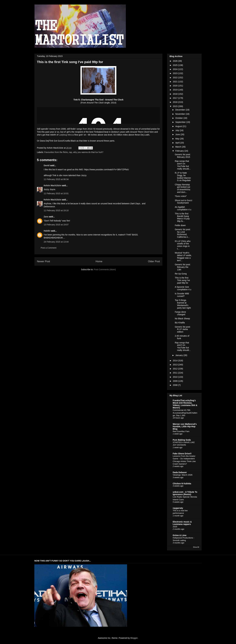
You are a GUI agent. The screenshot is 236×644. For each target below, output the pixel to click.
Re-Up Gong (181, 274)
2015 (175, 106)
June (178, 134)
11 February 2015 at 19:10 (56, 210)
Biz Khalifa (180, 323)
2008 (175, 385)
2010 (175, 377)
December (180, 110)
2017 (175, 98)
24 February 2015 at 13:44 (56, 242)
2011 (175, 373)
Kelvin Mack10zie (52, 185)
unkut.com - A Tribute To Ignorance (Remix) (185, 493)
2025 (175, 65)
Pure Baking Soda (182, 440)
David (47, 165)
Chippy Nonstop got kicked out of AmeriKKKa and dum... (183, 188)
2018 (175, 94)
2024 (175, 69)
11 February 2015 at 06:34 (56, 179)
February (180, 151)
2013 (175, 365)
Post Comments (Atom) (105, 269)
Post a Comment (49, 248)
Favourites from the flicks (56, 152)
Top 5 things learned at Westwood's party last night (183, 304)
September (181, 122)
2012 (175, 369)
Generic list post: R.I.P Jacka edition (183, 329)
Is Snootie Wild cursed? (182, 295)
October (179, 118)
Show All (196, 547)
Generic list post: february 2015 (183, 156)
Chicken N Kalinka (182, 484)
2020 (175, 86)
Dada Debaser (180, 472)
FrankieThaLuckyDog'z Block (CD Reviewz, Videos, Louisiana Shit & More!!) (185, 404)
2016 (175, 102)
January (179, 355)
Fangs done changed (180, 313)
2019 (175, 90)
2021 (175, 82)
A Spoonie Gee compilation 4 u (183, 288)
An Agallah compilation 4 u (183, 208)
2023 (175, 73)
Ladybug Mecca (66, 135)
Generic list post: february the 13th (183, 267)
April (178, 143)
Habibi (47, 231)
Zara (46, 217)
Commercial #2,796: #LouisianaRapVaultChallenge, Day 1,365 (185, 413)
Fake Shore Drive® (182, 454)
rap (70, 152)
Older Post (154, 261)
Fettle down (180, 225)
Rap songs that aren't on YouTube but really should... (183, 165)
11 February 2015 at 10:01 (56, 193)
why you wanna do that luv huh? (88, 152)
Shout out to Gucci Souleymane (183, 202)
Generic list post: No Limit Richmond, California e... (183, 233)
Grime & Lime (180, 535)
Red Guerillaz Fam (181, 431)
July (177, 130)
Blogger (134, 638)
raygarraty (178, 508)
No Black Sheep (182, 319)
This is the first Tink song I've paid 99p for (182, 280)
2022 (175, 78)
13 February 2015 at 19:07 (56, 225)
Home (99, 261)
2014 (175, 361)
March (179, 147)
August (179, 126)
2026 (175, 61)
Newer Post (43, 261)
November (180, 114)
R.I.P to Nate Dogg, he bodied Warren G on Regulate (183, 177)
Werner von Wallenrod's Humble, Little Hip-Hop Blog (185, 426)
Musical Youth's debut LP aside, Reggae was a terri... (183, 257)
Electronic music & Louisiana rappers (182, 523)
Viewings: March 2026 (183, 475)
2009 (175, 381)
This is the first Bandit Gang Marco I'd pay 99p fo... (182, 217)
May (178, 139)
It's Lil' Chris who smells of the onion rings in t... (183, 245)
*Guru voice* (181, 196)
